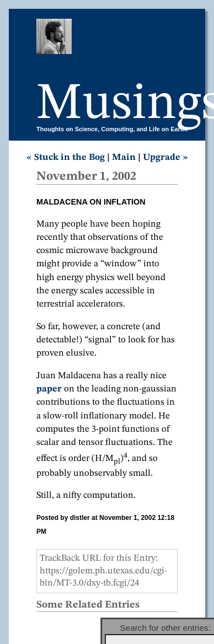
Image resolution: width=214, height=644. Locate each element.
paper (49, 389)
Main (124, 157)
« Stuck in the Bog (66, 157)
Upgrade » (165, 157)
